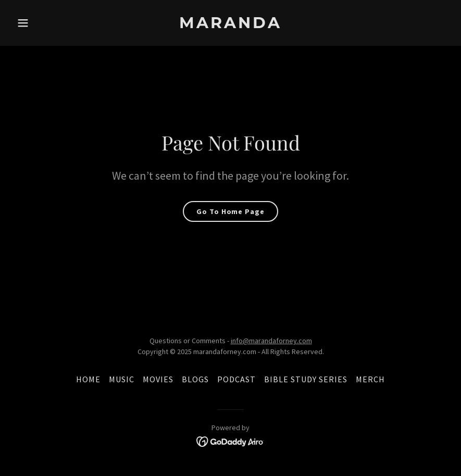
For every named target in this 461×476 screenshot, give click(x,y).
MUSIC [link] (122, 379)
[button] (45, 23)
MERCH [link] (370, 379)
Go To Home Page (230, 211)
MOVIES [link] (158, 379)
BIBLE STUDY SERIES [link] (306, 379)
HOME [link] (88, 379)
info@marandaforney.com (271, 341)
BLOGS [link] (195, 379)
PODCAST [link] (236, 379)
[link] (231, 25)
